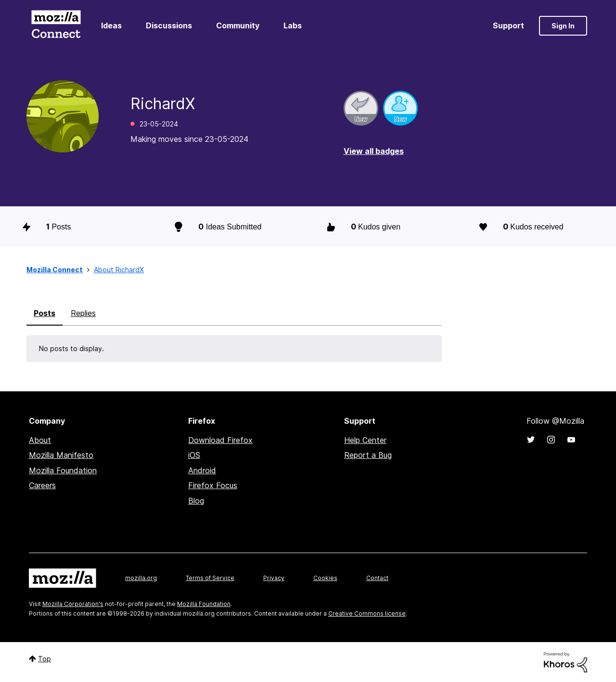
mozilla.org (141, 578)
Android (202, 470)
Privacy (274, 578)
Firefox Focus (213, 485)
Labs (293, 25)
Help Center (365, 440)
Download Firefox (220, 440)
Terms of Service (210, 578)
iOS (194, 455)
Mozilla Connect (56, 26)
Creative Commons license (367, 613)
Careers (42, 485)
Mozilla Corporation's (73, 604)
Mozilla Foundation (63, 470)
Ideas (111, 25)
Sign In (563, 26)
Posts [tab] (45, 313)
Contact (377, 578)
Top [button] (45, 659)
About (40, 440)
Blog (196, 501)
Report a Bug (368, 455)
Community (238, 25)
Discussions (169, 25)
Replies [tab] (83, 313)
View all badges (374, 151)
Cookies (325, 578)
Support (508, 25)
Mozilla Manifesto (61, 455)
